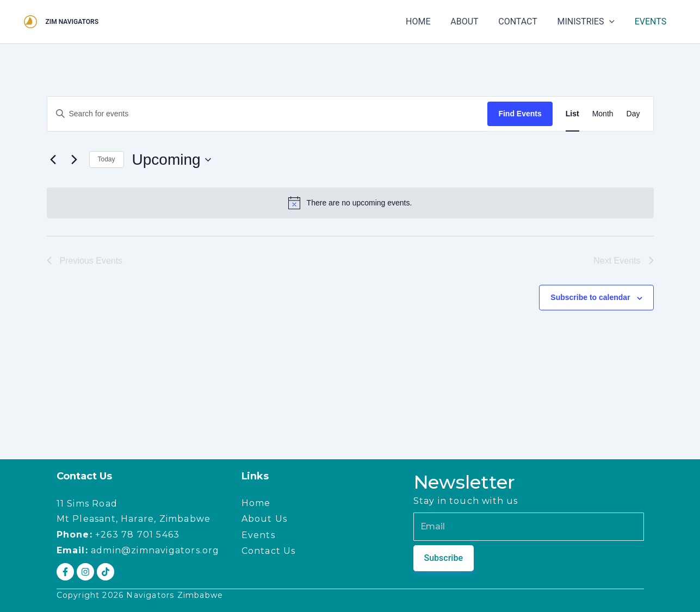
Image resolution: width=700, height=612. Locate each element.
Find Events (520, 114)
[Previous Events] (53, 160)
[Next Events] (75, 160)
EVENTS (652, 21)
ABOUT (473, 21)
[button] (613, 22)
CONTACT (524, 21)
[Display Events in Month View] (603, 114)
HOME (429, 21)
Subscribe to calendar (590, 297)
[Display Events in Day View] (633, 114)
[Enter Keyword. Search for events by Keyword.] (268, 114)
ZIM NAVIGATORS (72, 22)
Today (107, 159)
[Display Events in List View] (572, 114)
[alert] (350, 203)
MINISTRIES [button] (590, 22)
